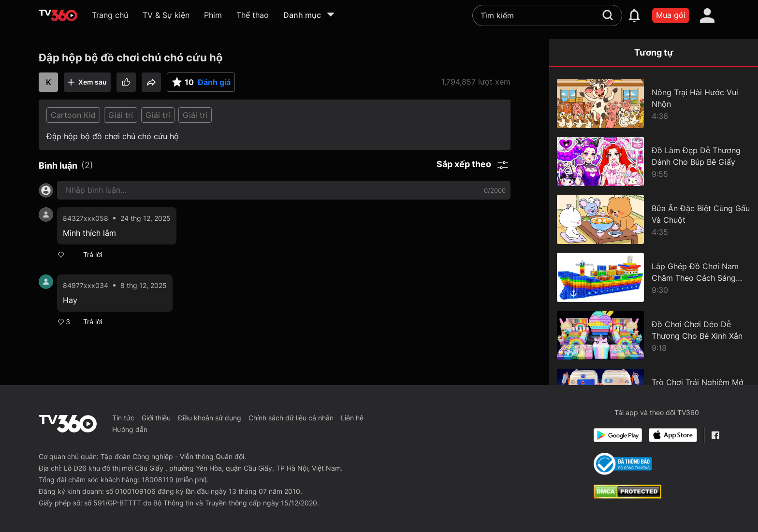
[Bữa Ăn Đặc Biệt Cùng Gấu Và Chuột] (654, 219)
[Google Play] (618, 435)
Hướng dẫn (130, 429)
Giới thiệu (156, 418)
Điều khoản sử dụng (210, 418)
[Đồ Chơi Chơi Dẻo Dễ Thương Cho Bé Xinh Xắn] (654, 335)
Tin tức (123, 418)
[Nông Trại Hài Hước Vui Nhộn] (654, 103)
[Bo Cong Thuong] (623, 464)
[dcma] (627, 496)
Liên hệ (352, 418)
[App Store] (673, 435)
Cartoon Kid (73, 115)
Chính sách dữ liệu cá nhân (291, 418)
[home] (58, 15)
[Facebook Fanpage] (715, 435)
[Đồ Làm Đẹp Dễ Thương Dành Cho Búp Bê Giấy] (654, 161)
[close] (732, 21)
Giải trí (121, 115)
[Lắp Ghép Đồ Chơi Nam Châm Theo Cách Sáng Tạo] (654, 277)
